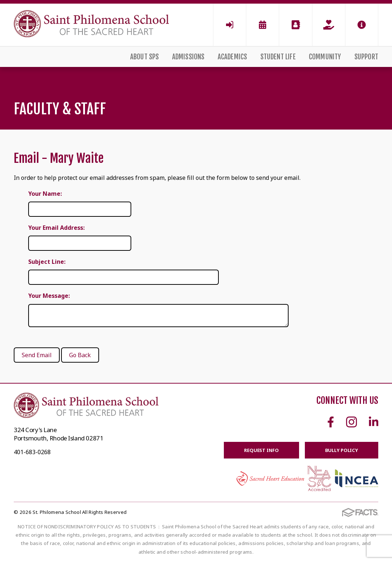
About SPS (145, 57)
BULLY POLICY (342, 450)
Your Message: (49, 296)
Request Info (261, 450)
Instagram (351, 422)
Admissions (188, 57)
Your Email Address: (56, 228)
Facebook (331, 422)
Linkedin (374, 422)
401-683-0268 (32, 452)
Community (325, 57)
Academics (233, 57)
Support (366, 57)
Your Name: (45, 194)
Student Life (278, 57)
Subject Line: (47, 262)
